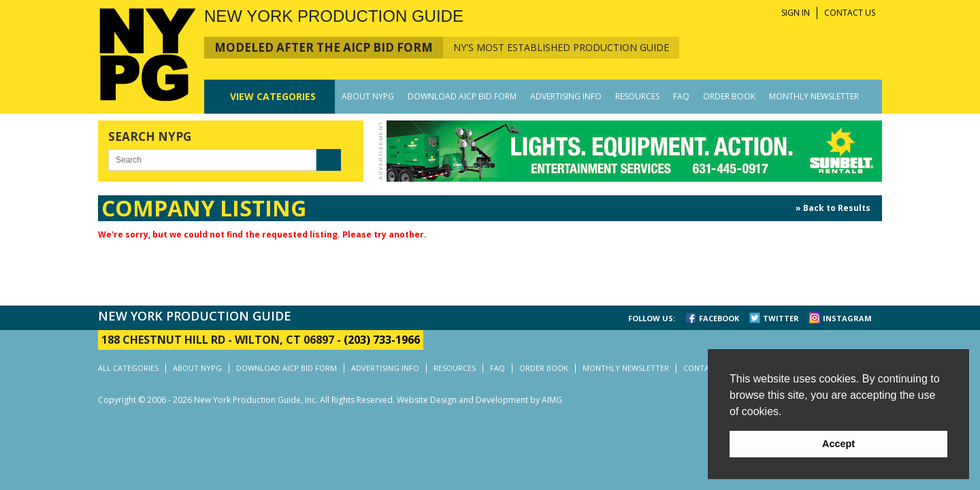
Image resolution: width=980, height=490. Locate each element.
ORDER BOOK (729, 96)
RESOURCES (637, 96)
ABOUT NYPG (368, 96)
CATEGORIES (273, 96)
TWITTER (781, 318)
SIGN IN (796, 13)
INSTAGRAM (847, 318)
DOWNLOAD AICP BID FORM (462, 96)
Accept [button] (838, 444)
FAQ (681, 96)
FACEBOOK (719, 318)
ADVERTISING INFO (566, 96)
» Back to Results (833, 208)
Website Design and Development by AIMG (479, 400)
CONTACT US (850, 13)
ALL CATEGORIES (128, 368)
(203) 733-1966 (382, 340)
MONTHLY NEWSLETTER (814, 96)
